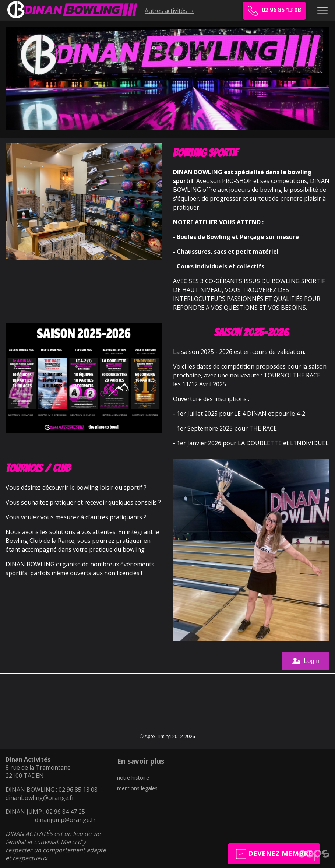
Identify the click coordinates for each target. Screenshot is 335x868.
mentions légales (137, 788)
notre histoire (133, 778)
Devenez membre (274, 854)
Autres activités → (170, 11)
